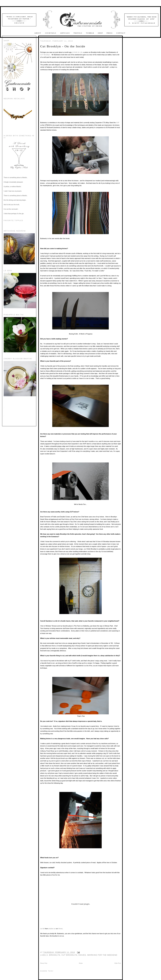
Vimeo (60, 929)
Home (81, 963)
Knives (82, 955)
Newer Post (44, 963)
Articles (65, 33)
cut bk (42, 929)
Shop (100, 33)
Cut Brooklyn (69, 955)
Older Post (118, 963)
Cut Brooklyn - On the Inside (63, 46)
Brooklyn (55, 955)
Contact (121, 33)
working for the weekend (102, 955)
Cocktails (51, 33)
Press (110, 33)
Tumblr (90, 33)
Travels (78, 33)
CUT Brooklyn (45, 55)
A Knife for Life (77, 52)
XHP (118, 123)
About (38, 33)
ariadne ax (52, 929)
